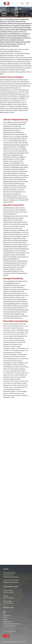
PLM (4, 614)
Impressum (23, 642)
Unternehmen (7, 616)
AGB (18, 642)
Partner (5, 620)
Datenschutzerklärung (9, 642)
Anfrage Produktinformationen (12, 624)
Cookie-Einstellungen (9, 626)
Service (5, 618)
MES (5, 612)
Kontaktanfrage (8, 622)
